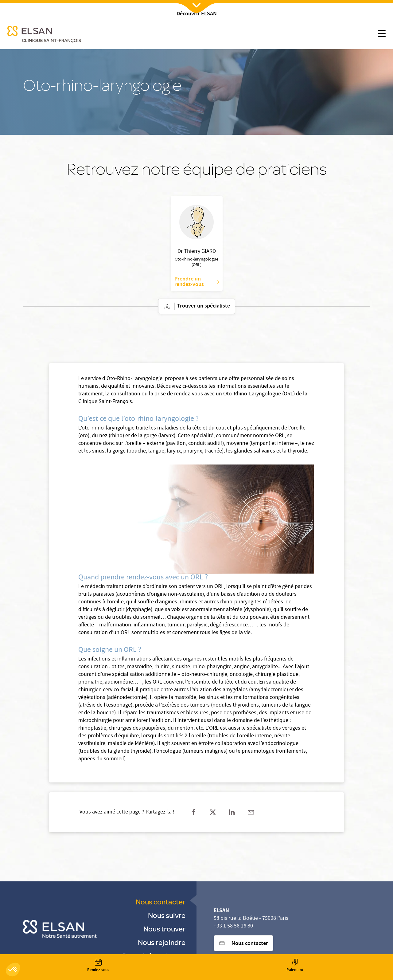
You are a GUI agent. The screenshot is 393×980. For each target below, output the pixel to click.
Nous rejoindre (162, 942)
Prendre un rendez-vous (197, 282)
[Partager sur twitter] (213, 812)
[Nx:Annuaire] (98, 966)
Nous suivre (167, 915)
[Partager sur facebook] (194, 812)
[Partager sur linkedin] (232, 812)
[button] (13, 970)
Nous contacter (161, 902)
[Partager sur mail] (251, 812)
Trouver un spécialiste (197, 306)
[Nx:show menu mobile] (382, 35)
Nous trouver (164, 929)
